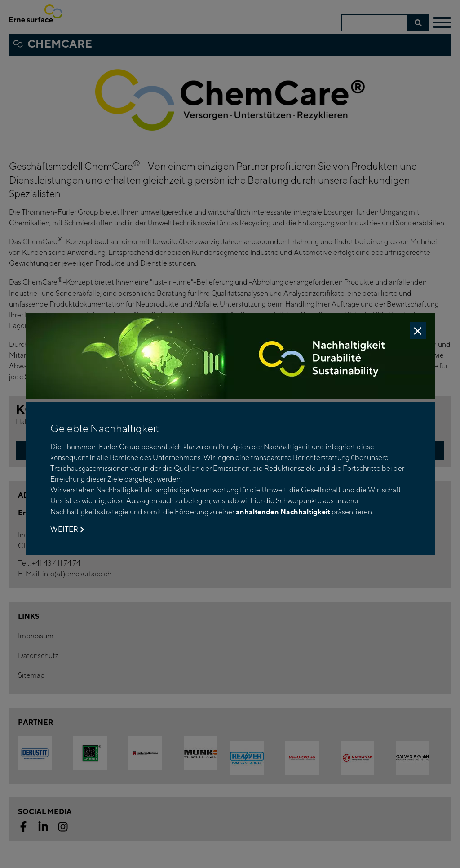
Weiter (67, 530)
